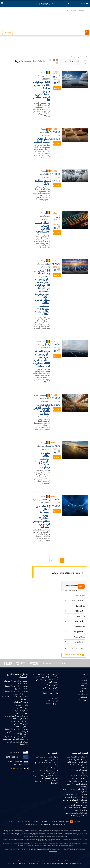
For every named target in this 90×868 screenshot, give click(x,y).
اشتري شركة (52, 685)
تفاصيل (56, 88)
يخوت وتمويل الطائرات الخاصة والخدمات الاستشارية (75, 806)
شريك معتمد (82, 700)
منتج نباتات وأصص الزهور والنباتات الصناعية (42, 409)
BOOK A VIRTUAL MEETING (15, 763)
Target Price (56, 73)
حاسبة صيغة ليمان (50, 693)
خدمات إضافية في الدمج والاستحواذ (18, 744)
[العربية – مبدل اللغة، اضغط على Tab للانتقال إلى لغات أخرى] (78, 4)
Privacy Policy (64, 822)
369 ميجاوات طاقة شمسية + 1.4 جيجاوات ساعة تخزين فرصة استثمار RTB (42, 91)
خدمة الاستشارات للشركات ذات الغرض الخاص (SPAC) (76, 761)
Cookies (36, 822)
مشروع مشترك (22, 705)
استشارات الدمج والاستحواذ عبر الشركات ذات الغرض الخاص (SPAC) (16, 732)
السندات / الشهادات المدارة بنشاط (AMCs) (75, 801)
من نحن (84, 677)
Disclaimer (54, 822)
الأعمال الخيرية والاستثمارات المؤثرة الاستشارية (45, 777)
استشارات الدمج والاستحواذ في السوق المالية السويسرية (16, 738)
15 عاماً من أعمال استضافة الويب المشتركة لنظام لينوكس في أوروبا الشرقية (41, 517)
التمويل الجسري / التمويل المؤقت (76, 785)
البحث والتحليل (52, 760)
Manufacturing (45, 132)
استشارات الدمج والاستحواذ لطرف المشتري (16, 687)
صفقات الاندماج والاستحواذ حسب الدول (46, 681)
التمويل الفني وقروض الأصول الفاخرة (75, 790)
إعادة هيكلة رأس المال (78, 781)
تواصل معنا (53, 701)
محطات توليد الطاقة (43, 76)
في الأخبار (83, 691)
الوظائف (84, 697)
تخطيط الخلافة (81, 810)
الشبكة (85, 683)
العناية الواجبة (82, 770)
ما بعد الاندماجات (21, 702)
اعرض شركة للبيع (50, 688)
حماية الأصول (52, 768)
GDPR (12, 822)
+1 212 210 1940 (15, 752)
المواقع (85, 680)
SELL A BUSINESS (14, 768)
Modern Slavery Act (59, 824)
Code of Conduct (45, 824)
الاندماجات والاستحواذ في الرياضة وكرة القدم (77, 815)
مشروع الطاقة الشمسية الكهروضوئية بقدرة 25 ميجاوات (43, 460)
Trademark (34, 824)
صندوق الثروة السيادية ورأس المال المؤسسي (45, 772)
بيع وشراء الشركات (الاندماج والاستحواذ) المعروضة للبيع (46, 676)
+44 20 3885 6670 (14, 757)
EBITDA (56, 80)
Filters (8, 32)
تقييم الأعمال (23, 708)
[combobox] (71, 62)
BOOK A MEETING (74, 655)
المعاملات (54, 690)
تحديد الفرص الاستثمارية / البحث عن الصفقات (17, 717)
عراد (44, 341)
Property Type (80, 627)
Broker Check (53, 851)
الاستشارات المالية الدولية (76, 794)
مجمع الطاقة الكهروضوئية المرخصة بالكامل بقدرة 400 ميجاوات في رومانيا (42, 359)
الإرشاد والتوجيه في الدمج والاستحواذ (46, 764)
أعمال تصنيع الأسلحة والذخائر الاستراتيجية (43, 227)
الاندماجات (24, 699)
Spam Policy (44, 822)
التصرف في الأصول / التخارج (15, 696)
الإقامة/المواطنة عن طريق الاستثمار (46, 782)
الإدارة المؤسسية (80, 773)
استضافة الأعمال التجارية (42, 500)
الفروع (55, 698)
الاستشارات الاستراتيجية (77, 757)
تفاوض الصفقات (21, 726)
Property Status (79, 637)
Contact (26, 824)
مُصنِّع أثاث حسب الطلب (42, 140)
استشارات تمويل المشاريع (76, 797)
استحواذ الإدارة (22, 711)
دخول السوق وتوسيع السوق (46, 757)
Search (80, 586)
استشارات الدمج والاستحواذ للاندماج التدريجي (16, 693)
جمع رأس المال (22, 713)
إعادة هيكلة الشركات (79, 776)
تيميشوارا (43, 395)
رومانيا (44, 72)
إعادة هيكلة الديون (80, 778)
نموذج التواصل (52, 704)
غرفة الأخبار (82, 694)
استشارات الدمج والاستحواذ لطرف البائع (16, 682)
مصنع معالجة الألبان (42, 182)
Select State (80, 606)
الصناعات (84, 686)
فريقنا (85, 674)
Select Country (79, 596)
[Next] (52, 560)
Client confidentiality (24, 822)
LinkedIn (75, 822)
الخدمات (84, 689)
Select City (81, 616)
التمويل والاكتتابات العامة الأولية (77, 766)
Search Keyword (72, 585)
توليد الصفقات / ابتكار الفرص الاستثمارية (18, 722)
